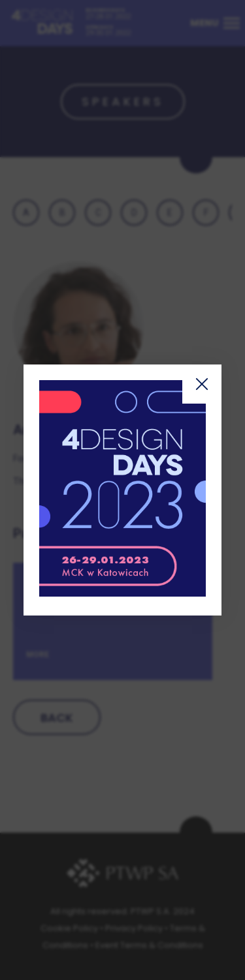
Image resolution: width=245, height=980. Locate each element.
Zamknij (202, 384)
